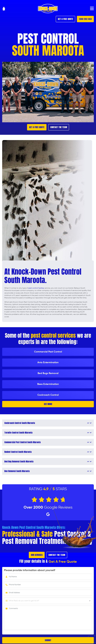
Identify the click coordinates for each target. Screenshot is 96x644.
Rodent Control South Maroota (18, 452)
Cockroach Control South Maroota (20, 423)
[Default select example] (48, 601)
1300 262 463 (85, 19)
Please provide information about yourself (30, 570)
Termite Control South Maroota (18, 433)
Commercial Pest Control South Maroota (22, 442)
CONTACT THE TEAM (59, 127)
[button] (92, 8)
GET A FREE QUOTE (65, 19)
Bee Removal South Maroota (17, 471)
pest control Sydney (36, 288)
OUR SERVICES (37, 555)
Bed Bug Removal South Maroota (19, 462)
